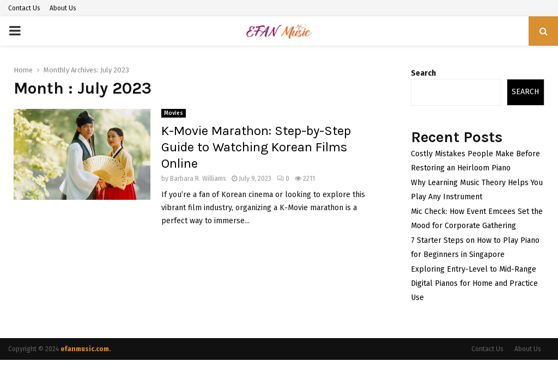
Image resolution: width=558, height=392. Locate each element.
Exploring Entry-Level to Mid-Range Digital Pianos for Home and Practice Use (474, 283)
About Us (63, 8)
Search (423, 73)
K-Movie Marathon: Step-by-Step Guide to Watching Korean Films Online (256, 147)
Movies (174, 113)
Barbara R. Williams (198, 179)
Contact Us (24, 8)
